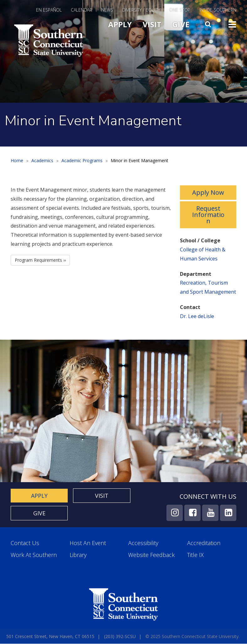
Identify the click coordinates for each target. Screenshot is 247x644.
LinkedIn (228, 513)
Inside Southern (218, 10)
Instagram (175, 513)
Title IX (195, 555)
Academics (42, 160)
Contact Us (25, 543)
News (107, 10)
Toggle (232, 24)
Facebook (192, 513)
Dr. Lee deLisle (197, 316)
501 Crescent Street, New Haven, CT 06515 (50, 636)
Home (17, 160)
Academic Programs (82, 160)
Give (181, 24)
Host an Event (88, 543)
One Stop (180, 10)
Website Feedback (151, 555)
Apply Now (208, 192)
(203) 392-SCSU (120, 636)
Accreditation (204, 543)
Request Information (208, 215)
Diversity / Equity (141, 10)
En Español (49, 10)
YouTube (210, 513)
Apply (120, 24)
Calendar (81, 10)
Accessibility (143, 543)
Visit (152, 24)
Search (209, 23)
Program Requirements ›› (40, 260)
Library (78, 555)
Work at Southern (34, 555)
